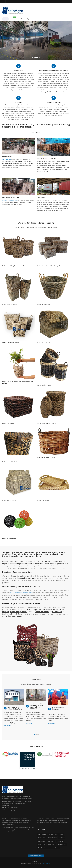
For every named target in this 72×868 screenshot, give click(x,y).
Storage (51, 834)
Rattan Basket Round (44, 304)
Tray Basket (42, 848)
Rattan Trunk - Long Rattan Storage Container (51, 266)
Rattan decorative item (9, 538)
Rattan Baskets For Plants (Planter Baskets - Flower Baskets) (18, 382)
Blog (28, 19)
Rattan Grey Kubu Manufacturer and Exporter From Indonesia (36, 706)
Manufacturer (42, 838)
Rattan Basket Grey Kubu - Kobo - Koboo (15, 266)
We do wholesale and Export (10, 200)
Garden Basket (62, 844)
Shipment (41, 197)
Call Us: (4, 807)
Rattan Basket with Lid (9, 423)
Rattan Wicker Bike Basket (10, 462)
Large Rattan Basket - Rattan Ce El (48, 457)
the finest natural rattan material (21, 593)
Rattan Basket (42, 834)
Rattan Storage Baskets (9, 500)
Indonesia (50, 848)
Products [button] (13, 19)
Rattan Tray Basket (43, 500)
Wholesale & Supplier (11, 197)
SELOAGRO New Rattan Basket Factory (15, 708)
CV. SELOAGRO (7, 159)
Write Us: (5, 810)
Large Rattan (42, 844)
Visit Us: (5, 801)
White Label (42, 841)
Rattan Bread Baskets (44, 343)
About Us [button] (35, 19)
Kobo (62, 834)
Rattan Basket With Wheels (10, 343)
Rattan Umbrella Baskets (10, 304)
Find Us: (35, 861)
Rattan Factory (52, 838)
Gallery (21, 19)
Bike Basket (60, 841)
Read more (7, 726)
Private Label (51, 841)
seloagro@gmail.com (14, 810)
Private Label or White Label (48, 158)
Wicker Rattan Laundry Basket (47, 423)
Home (5, 19)
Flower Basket (52, 844)
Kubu (56, 834)
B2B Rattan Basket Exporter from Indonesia (58, 709)
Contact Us (45, 19)
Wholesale (62, 838)
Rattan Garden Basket (44, 385)
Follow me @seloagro (36, 856)
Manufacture (7, 157)
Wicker (57, 848)
